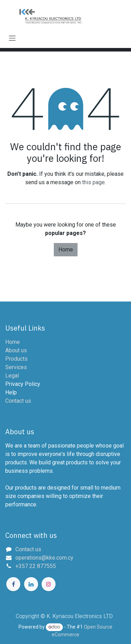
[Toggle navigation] (12, 38)
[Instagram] (49, 584)
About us (16, 350)
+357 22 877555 (36, 566)
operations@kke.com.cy (44, 558)
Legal (12, 376)
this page (93, 182)
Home (66, 250)
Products (16, 359)
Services (16, 367)
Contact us (18, 401)
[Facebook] (13, 584)
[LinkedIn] (31, 584)
